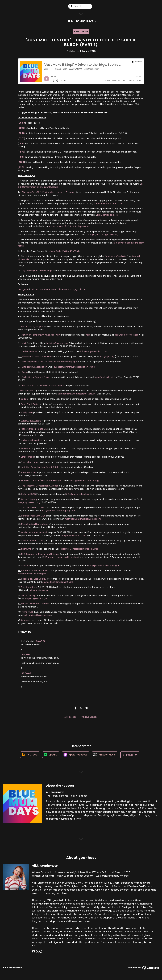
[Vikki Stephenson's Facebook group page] (34, 952)
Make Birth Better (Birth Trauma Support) (42, 481)
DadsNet (25, 399)
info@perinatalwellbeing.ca (32, 574)
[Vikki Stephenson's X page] (37, 952)
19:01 (21, 157)
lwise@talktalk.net (104, 377)
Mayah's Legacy (29, 500)
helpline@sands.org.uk (37, 599)
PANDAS (26, 566)
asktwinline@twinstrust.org (38, 615)
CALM (24, 372)
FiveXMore (26, 449)
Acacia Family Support (32, 327)
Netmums (26, 549)
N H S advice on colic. (108, 215)
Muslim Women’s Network (34, 533)
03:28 (22, 133)
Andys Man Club (30, 352)
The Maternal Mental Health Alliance (40, 486)
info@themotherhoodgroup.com (59, 511)
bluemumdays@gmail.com (73, 290)
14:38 (21, 152)
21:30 (21, 162)
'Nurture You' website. (116, 257)
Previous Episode (89, 717)
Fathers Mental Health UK (34, 429)
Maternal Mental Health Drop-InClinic (79, 549)
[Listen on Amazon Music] (105, 755)
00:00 (22, 123)
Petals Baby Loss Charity (34, 579)
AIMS (24, 343)
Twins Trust (27, 612)
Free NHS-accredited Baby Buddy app (58, 362)
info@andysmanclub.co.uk (94, 352)
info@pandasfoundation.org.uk (104, 566)
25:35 (22, 168)
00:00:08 (26, 674)
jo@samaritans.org (38, 590)
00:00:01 (26, 655)
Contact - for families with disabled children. (43, 386)
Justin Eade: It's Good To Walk (64, 251)
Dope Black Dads (29, 404)
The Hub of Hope (30, 462)
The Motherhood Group (33, 508)
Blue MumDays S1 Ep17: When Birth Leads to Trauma (48, 192)
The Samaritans (29, 587)
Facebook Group (49, 290)
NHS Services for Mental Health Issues (40, 554)
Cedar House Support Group (36, 377)
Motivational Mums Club (33, 516)
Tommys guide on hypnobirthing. (102, 235)
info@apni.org (107, 357)
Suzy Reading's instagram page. (37, 271)
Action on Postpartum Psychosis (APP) (41, 335)
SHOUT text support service (35, 604)
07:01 (21, 139)
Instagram (23, 290)
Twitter (34, 290)
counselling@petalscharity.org (58, 582)
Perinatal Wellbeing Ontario (35, 571)
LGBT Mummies (29, 473)
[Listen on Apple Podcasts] (76, 755)
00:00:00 (41, 642)
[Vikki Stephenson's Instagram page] (40, 952)
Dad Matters (26, 391)
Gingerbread (27, 457)
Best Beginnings (30, 362)
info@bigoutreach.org (29, 503)
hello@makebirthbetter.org (84, 481)
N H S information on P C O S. (108, 204)
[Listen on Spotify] (50, 755)
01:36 (21, 128)
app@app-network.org (126, 335)
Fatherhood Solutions (32, 441)
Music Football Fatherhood (35, 524)
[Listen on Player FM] (131, 755)
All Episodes (70, 717)
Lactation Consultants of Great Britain (40, 467)
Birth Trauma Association (34, 367)
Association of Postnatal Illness (37, 357)
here (88, 335)
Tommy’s (26, 620)
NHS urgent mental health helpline (60, 557)
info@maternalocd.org (78, 494)
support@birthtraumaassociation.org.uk (74, 367)
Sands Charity (29, 596)
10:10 (21, 144)
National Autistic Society (33, 541)
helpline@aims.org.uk (57, 343)
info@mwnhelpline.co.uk (73, 536)
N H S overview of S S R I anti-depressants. (70, 227)
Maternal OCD (29, 494)
